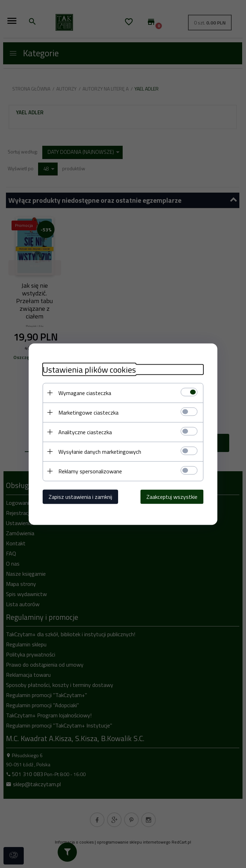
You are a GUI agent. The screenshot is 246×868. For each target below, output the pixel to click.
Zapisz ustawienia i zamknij (80, 496)
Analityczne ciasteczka (85, 432)
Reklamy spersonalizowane (90, 471)
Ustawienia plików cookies (89, 369)
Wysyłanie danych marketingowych (100, 451)
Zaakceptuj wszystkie (172, 496)
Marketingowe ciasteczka (88, 412)
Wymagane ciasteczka (85, 393)
